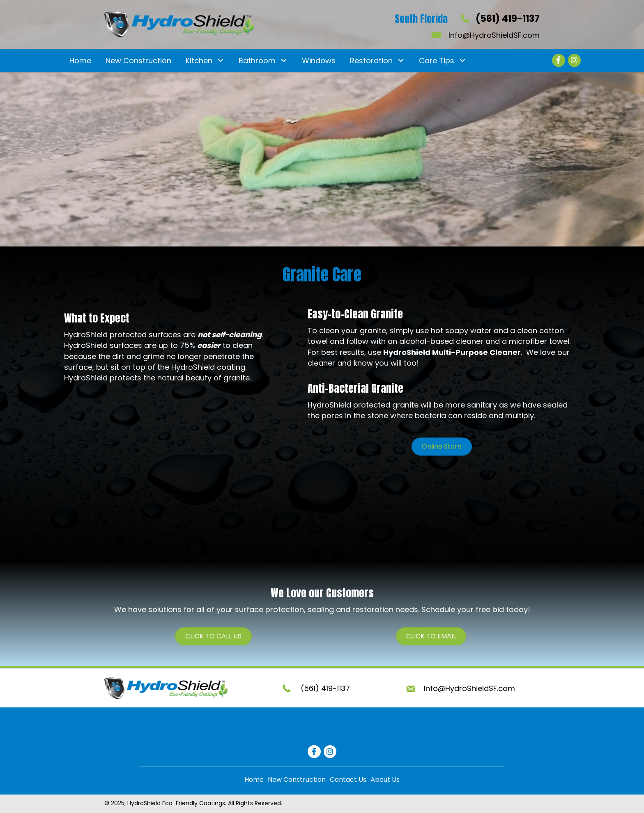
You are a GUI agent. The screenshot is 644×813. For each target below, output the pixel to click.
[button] (220, 61)
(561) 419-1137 (508, 19)
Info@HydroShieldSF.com (494, 35)
